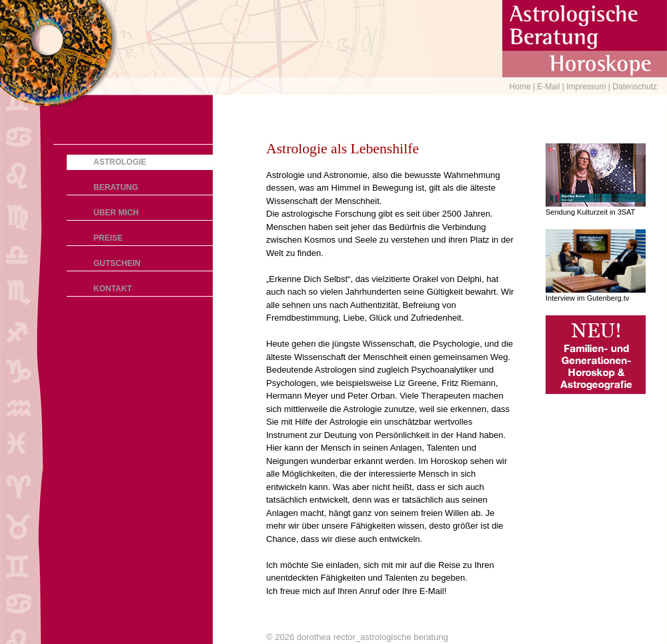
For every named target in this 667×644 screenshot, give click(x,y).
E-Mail (549, 87)
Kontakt (113, 289)
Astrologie (120, 162)
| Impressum (585, 87)
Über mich (116, 213)
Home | (524, 87)
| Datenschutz (633, 87)
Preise (108, 238)
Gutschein (117, 263)
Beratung (116, 187)
